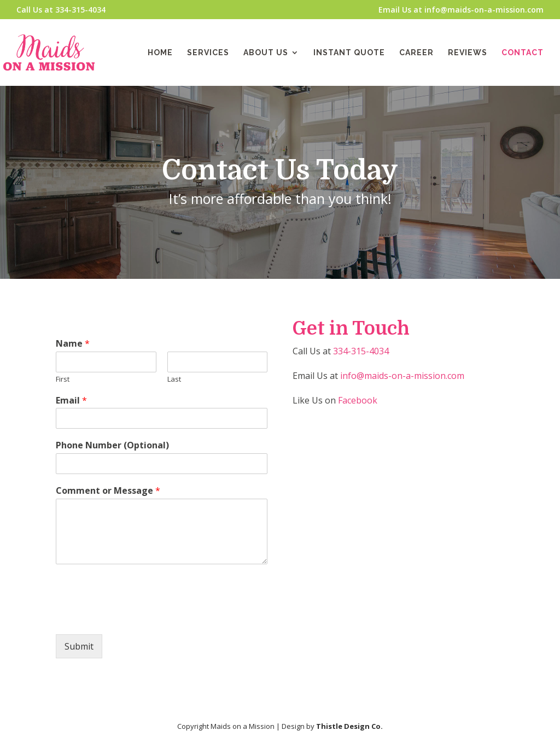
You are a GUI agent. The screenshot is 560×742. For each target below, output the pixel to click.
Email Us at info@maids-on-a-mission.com (461, 10)
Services (208, 53)
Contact (523, 53)
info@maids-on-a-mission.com (402, 376)
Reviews (468, 53)
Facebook (358, 400)
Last (174, 379)
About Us (266, 53)
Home (160, 53)
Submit (79, 646)
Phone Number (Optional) (112, 445)
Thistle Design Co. (349, 726)
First (63, 379)
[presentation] (139, 616)
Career (416, 53)
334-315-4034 (361, 351)
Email (71, 401)
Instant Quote (349, 53)
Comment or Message (108, 491)
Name (73, 344)
